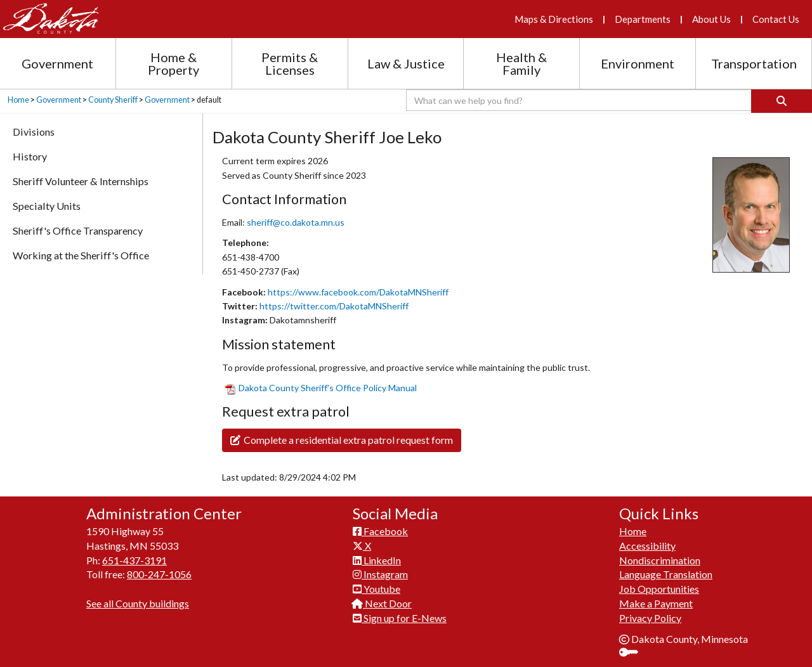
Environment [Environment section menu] (638, 63)
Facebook (380, 531)
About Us (711, 19)
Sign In (633, 653)
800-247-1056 (159, 574)
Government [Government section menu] (57, 63)
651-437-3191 (134, 560)
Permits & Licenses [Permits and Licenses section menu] (290, 63)
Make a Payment (656, 603)
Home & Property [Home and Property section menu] (174, 63)
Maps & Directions (554, 19)
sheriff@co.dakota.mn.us (296, 222)
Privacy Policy (650, 618)
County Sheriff (113, 100)
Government (59, 100)
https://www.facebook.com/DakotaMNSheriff (358, 292)
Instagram (380, 574)
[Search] (782, 101)
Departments (643, 19)
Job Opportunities (659, 589)
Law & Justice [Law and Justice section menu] (406, 63)
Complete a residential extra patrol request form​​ (342, 440)
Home (18, 100)
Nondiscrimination (660, 560)
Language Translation (666, 574)
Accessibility (647, 546)
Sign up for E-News (400, 618)
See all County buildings (138, 603)
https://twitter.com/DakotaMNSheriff (334, 306)
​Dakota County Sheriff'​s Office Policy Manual (321, 388)
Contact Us (776, 19)
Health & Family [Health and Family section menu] (521, 63)
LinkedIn (377, 560)
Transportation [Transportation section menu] (754, 63)
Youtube (377, 589)
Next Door (382, 603)
